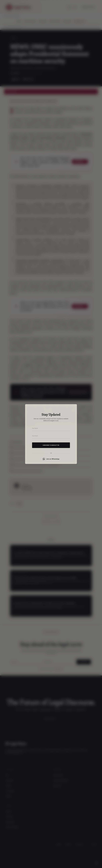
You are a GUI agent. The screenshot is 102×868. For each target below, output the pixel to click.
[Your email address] (51, 436)
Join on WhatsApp (51, 459)
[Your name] (51, 428)
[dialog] (51, 434)
